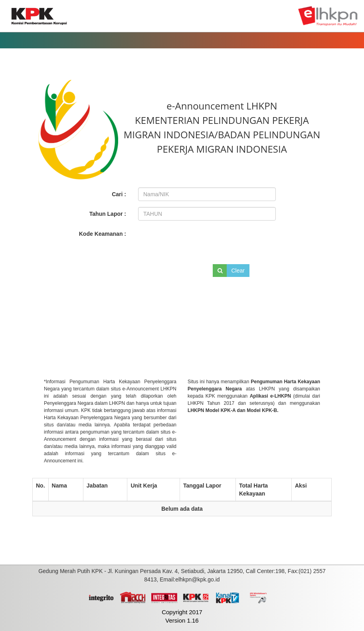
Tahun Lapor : (108, 214)
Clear (238, 271)
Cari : (119, 194)
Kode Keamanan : (103, 234)
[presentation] (192, 241)
